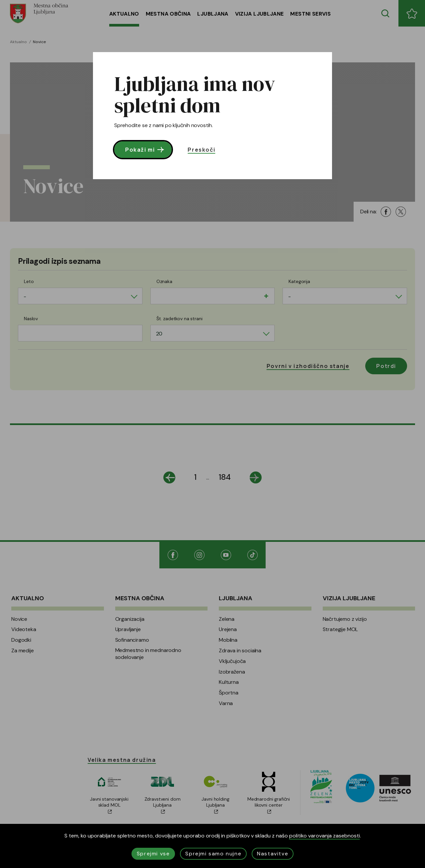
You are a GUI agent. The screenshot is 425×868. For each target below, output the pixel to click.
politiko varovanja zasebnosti (325, 836)
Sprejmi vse (153, 854)
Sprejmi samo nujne (213, 854)
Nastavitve (273, 854)
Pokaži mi (145, 150)
